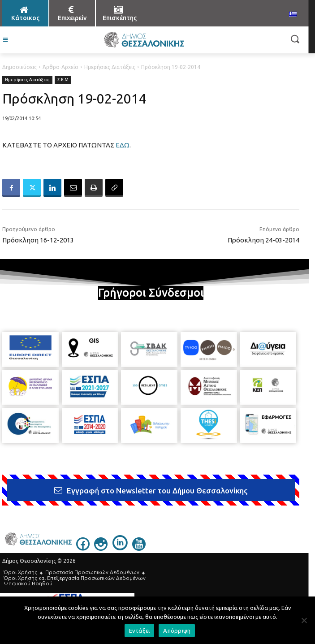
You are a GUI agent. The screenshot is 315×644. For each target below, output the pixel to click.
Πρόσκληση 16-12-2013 (38, 240)
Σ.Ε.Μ (63, 80)
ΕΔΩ (123, 145)
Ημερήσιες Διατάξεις (110, 67)
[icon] (83, 548)
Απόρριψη (177, 631)
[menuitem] (293, 15)
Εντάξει (140, 631)
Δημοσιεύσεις (19, 67)
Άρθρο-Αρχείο (60, 67)
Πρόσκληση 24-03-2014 (263, 240)
